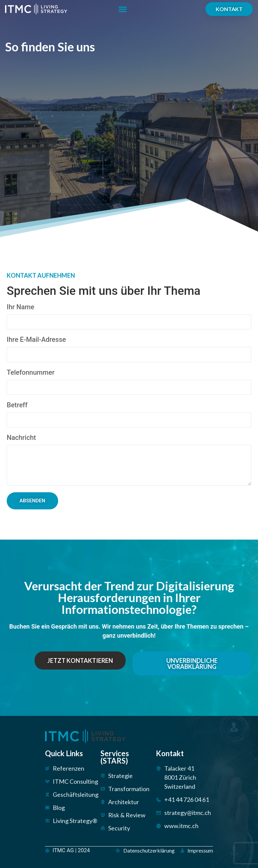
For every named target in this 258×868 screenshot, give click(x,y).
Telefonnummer (31, 373)
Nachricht (21, 438)
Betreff (17, 405)
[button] (122, 9)
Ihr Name (20, 307)
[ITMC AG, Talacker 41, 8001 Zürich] (189, 111)
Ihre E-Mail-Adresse (36, 340)
